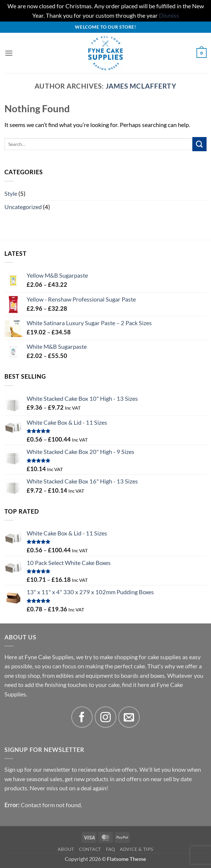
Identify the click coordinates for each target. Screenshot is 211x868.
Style (11, 194)
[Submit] (199, 144)
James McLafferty (141, 86)
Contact (90, 849)
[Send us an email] (129, 717)
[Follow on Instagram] (105, 717)
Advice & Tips (137, 849)
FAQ (111, 849)
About (66, 849)
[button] (9, 53)
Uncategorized (23, 207)
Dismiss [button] (169, 16)
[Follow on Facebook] (82, 717)
